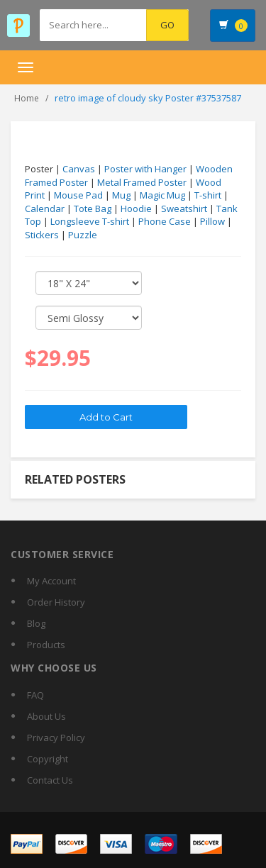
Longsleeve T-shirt (90, 221)
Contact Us (50, 780)
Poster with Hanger (145, 169)
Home (27, 98)
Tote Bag (93, 208)
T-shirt (208, 195)
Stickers (42, 235)
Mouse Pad (78, 195)
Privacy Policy (56, 738)
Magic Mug (162, 195)
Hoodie (136, 208)
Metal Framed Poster (142, 182)
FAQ (35, 695)
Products (46, 645)
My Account (51, 581)
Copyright (48, 759)
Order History (56, 602)
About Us (46, 716)
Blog (36, 623)
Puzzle (83, 235)
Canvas (79, 169)
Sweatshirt (184, 208)
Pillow (212, 221)
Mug (121, 195)
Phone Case (165, 221)
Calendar (45, 208)
